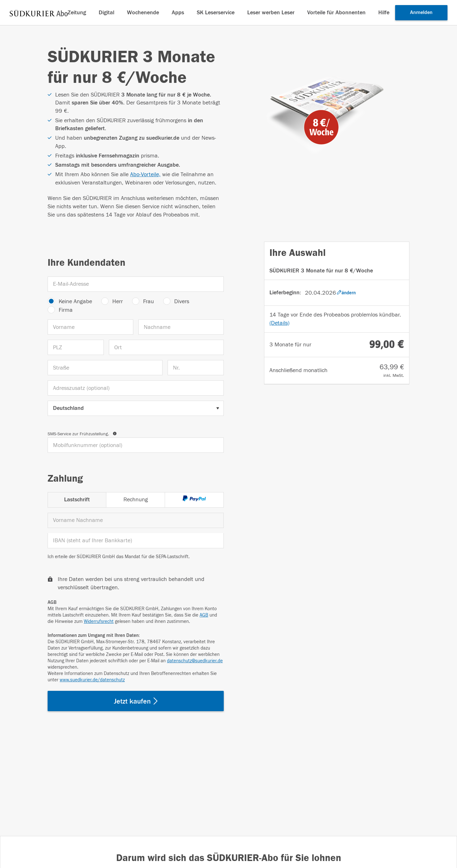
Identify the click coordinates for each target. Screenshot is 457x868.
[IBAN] (136, 541)
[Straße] (105, 368)
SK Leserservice (216, 13)
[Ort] (166, 347)
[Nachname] (181, 327)
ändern (346, 293)
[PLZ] (76, 347)
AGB (204, 615)
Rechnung (136, 500)
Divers (182, 301)
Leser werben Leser (271, 13)
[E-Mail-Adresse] (136, 284)
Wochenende (143, 13)
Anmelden (421, 12)
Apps (178, 13)
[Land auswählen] (136, 408)
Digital (106, 13)
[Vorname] (90, 327)
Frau (149, 301)
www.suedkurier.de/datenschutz (92, 680)
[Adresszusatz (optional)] (136, 388)
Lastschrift (77, 500)
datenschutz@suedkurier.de (195, 661)
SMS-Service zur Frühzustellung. (82, 434)
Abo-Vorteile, (145, 174)
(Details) (279, 323)
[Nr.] (196, 368)
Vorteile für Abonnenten (336, 13)
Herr (118, 301)
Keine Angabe (75, 301)
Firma (66, 310)
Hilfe (384, 13)
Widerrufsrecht (99, 621)
